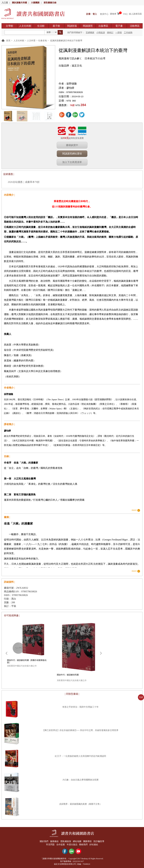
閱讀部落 (72, 26)
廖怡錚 (70, 88)
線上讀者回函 (135, 14)
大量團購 (35, 3)
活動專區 (135, 26)
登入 (95, 14)
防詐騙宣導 (100, 841)
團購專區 (88, 841)
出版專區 (103, 26)
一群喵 (119, 33)
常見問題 (50, 844)
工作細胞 (128, 33)
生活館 (41, 26)
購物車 (113, 14)
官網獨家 (90, 33)
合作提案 (60, 844)
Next (101, 653)
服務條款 (54, 841)
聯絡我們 (84, 844)
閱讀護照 (88, 26)
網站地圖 (77, 841)
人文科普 (31, 41)
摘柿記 (110, 33)
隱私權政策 (66, 841)
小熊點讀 (101, 33)
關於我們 (43, 841)
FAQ (125, 14)
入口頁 (5, 3)
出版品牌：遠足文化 (70, 66)
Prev (6, 653)
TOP (141, 697)
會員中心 (104, 14)
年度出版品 (72, 844)
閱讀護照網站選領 (72, 154)
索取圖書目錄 (50, 3)
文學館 (9, 26)
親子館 (56, 26)
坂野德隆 (72, 84)
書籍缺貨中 (72, 145)
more (134, 510)
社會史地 (43, 41)
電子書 (119, 26)
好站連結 (94, 844)
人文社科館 (25, 26)
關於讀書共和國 (20, 3)
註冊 (88, 14)
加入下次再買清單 (72, 162)
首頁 (8, 41)
